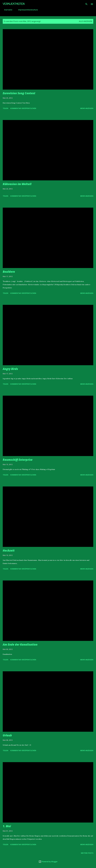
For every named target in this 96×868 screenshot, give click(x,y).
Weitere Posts (87, 853)
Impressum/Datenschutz (27, 10)
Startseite (7, 10)
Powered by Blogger (48, 862)
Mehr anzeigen (87, 108)
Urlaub (7, 735)
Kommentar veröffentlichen (23, 108)
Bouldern (9, 272)
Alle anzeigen (86, 21)
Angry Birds (10, 369)
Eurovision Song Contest (19, 93)
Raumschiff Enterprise (18, 460)
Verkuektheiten (14, 4)
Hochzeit (9, 550)
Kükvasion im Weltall (17, 184)
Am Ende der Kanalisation (20, 644)
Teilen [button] (5, 108)
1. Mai (7, 826)
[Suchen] (86, 4)
